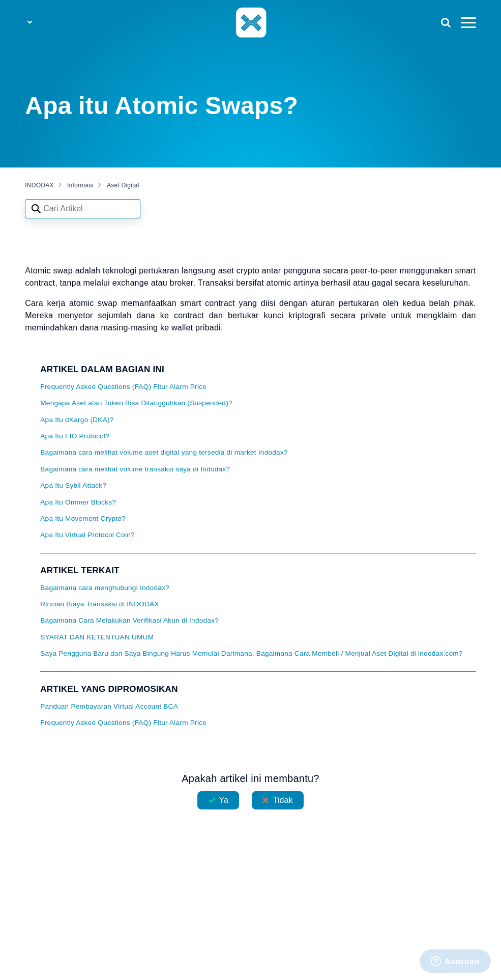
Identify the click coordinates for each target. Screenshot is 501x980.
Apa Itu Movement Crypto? (83, 519)
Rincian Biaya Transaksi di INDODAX (100, 604)
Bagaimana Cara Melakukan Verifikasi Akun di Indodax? (129, 620)
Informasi (80, 185)
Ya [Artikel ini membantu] (224, 800)
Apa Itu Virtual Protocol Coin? (87, 535)
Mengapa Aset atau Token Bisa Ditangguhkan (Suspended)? (136, 403)
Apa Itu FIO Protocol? (75, 436)
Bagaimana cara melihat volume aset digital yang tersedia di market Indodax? (164, 452)
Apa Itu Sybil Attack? (73, 485)
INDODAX (39, 185)
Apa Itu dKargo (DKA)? (77, 420)
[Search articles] (83, 209)
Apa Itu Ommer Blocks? (78, 502)
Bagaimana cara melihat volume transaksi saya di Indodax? (135, 469)
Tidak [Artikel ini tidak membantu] (283, 800)
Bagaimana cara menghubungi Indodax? (105, 588)
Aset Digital (123, 185)
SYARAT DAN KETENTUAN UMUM (97, 637)
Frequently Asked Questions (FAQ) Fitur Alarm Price (123, 387)
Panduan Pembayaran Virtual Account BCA (109, 706)
